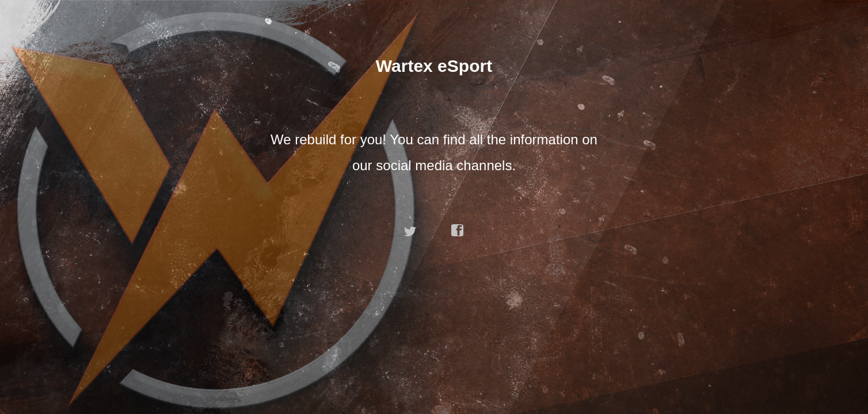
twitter (410, 231)
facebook (458, 231)
